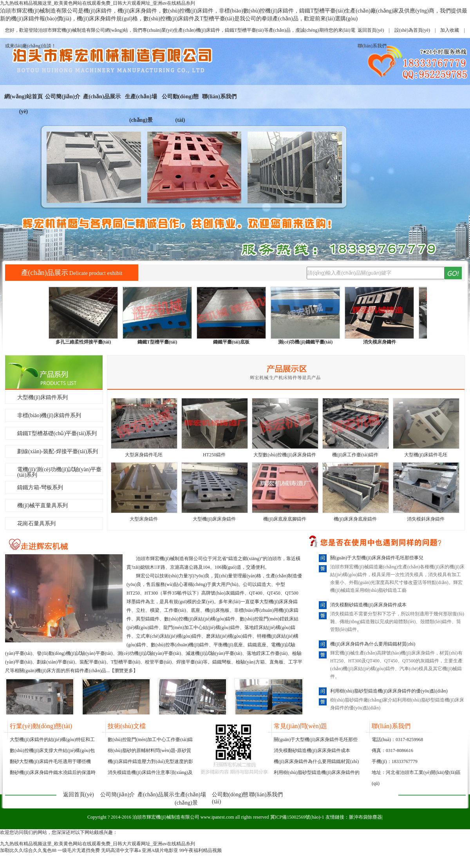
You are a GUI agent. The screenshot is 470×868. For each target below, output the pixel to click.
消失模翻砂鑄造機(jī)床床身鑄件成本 (368, 605)
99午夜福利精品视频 (201, 850)
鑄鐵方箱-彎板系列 (40, 487)
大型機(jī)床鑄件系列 (42, 397)
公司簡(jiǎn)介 (63, 97)
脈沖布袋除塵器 (365, 817)
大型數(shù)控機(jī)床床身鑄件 (285, 455)
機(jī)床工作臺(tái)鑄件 (355, 455)
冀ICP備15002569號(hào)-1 (297, 817)
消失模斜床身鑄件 (426, 519)
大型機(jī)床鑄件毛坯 (426, 455)
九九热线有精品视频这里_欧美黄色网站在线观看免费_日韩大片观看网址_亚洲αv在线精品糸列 (98, 3)
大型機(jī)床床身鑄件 (214, 519)
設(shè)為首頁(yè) (412, 30)
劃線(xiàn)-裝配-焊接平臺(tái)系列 (58, 451)
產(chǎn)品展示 (102, 97)
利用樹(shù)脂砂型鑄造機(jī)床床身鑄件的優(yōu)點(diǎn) (389, 691)
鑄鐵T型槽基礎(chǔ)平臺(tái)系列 (57, 433)
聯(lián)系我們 (219, 97)
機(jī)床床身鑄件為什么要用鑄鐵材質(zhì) (373, 644)
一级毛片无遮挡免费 (79, 850)
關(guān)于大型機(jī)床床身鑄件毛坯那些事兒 (377, 558)
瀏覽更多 (124, 671)
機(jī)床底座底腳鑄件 (285, 519)
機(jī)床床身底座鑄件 (355, 519)
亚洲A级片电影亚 (160, 850)
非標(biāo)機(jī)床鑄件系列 (49, 415)
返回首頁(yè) (371, 30)
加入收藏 (450, 30)
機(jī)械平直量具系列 (42, 505)
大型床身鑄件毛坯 (144, 455)
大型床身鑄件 (144, 519)
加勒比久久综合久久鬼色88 (28, 850)
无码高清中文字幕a (121, 850)
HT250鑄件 (214, 455)
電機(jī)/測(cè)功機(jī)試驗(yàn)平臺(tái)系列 (59, 471)
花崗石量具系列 (36, 524)
